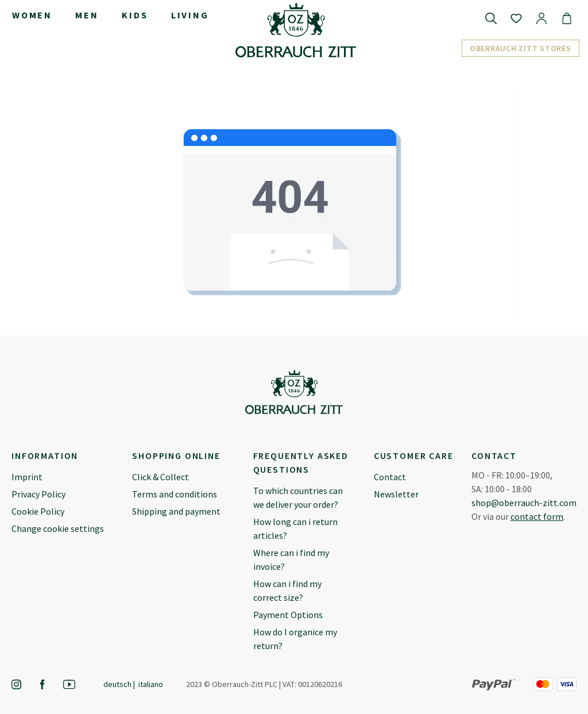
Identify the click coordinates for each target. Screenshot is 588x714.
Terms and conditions (175, 494)
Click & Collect (160, 477)
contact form (537, 516)
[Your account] (541, 18)
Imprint (27, 477)
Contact (390, 477)
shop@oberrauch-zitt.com (524, 503)
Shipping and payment (176, 511)
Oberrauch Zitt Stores (521, 48)
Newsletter (396, 494)
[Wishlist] (516, 18)
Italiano (151, 684)
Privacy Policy (38, 494)
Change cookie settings (58, 528)
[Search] (491, 18)
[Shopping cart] (567, 18)
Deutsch (117, 684)
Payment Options (288, 615)
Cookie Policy (38, 511)
